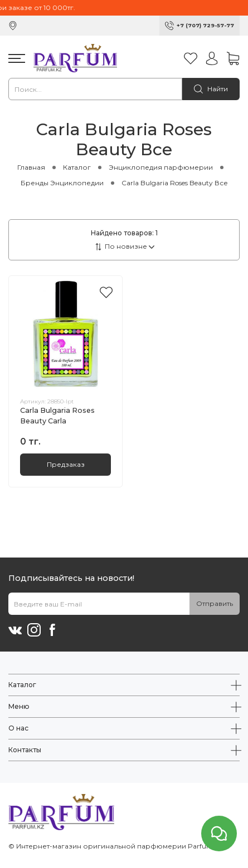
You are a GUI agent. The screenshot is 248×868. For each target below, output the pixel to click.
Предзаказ (66, 464)
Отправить (215, 603)
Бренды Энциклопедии (62, 183)
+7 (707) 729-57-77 (205, 25)
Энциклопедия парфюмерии (161, 167)
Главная (31, 167)
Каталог (77, 167)
